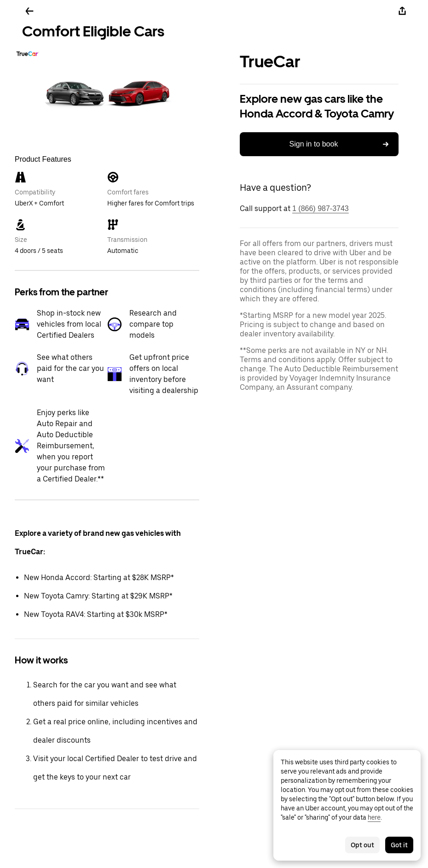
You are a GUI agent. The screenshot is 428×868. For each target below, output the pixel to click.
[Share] (402, 11)
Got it (399, 845)
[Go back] (29, 11)
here (374, 817)
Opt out (362, 845)
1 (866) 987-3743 (321, 208)
